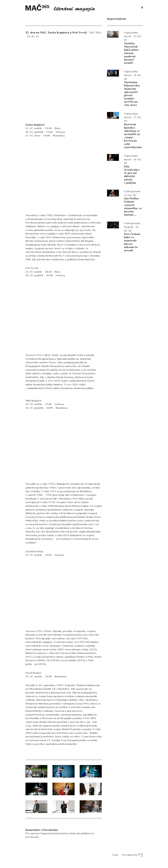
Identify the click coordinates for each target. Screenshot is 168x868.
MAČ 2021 (95, 33)
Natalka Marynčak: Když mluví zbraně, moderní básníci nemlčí (131, 53)
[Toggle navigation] (142, 8)
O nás (115, 855)
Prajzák (129, 227)
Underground (132, 191)
